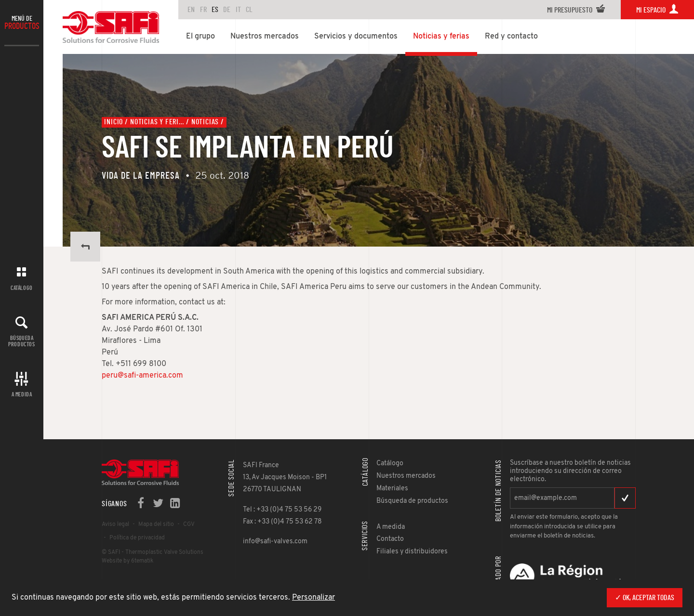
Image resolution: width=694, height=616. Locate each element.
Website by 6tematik (127, 561)
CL (249, 10)
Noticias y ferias (157, 122)
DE (227, 10)
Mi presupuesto (576, 10)
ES (215, 10)
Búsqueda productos (21, 341)
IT (238, 10)
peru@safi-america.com (142, 376)
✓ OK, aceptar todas (645, 598)
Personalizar (314, 598)
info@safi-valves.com (275, 542)
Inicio (113, 122)
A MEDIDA (22, 394)
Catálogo (22, 288)
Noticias (205, 122)
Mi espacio (657, 10)
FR (203, 10)
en (191, 10)
